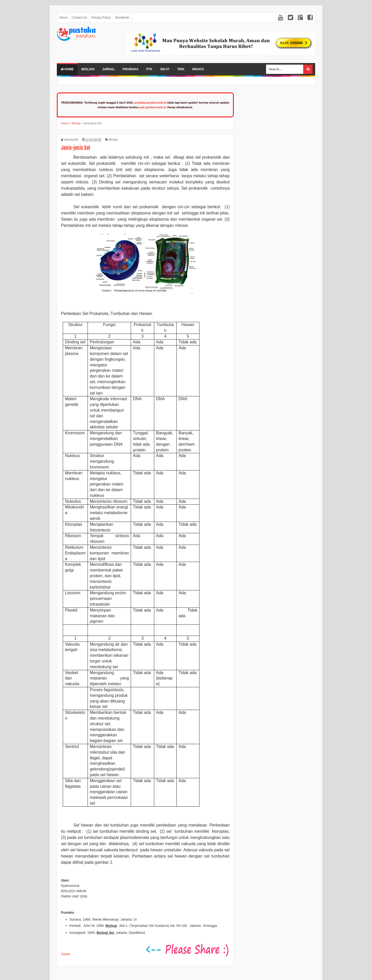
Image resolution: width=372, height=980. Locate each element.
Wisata (198, 69)
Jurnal (109, 69)
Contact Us (79, 18)
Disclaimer (122, 18)
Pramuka (131, 69)
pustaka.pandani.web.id (150, 103)
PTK (149, 69)
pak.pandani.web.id (153, 107)
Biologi (88, 69)
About (63, 18)
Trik (181, 69)
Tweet (65, 954)
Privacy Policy (101, 18)
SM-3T (165, 69)
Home (67, 69)
